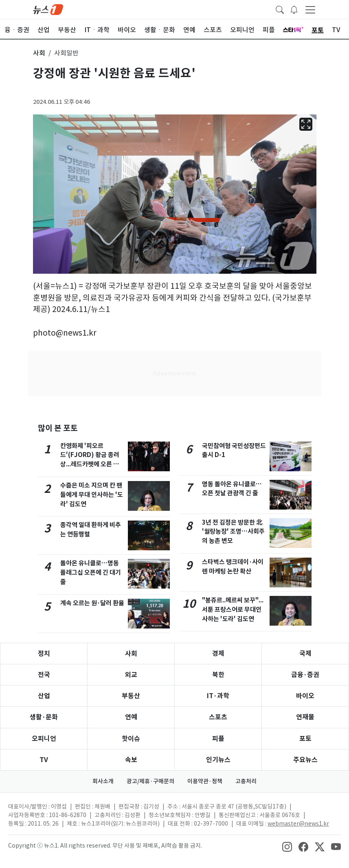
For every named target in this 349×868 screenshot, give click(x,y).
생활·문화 (44, 717)
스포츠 (218, 717)
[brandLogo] (48, 9)
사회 (131, 654)
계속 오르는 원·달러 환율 (92, 603)
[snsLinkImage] (287, 846)
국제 (305, 654)
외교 (131, 675)
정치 (44, 654)
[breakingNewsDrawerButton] (294, 9)
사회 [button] (39, 53)
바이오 (305, 696)
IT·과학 (218, 696)
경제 (218, 654)
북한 (218, 675)
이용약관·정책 (205, 781)
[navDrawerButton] (310, 9)
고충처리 (246, 781)
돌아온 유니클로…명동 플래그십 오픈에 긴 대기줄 (91, 572)
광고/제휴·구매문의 (150, 781)
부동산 (131, 696)
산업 (44, 696)
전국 (44, 675)
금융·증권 (305, 675)
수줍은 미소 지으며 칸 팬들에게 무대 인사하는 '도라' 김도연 (92, 495)
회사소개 (103, 781)
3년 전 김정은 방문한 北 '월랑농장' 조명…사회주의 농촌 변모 (233, 532)
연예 (131, 717)
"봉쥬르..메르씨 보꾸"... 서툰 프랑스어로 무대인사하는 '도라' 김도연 (233, 610)
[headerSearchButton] (280, 9)
